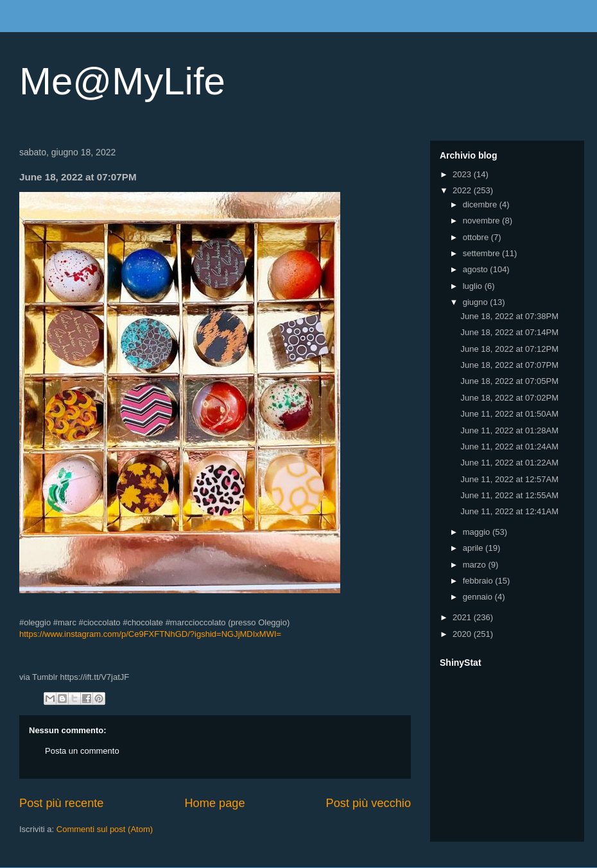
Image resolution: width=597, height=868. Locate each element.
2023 (463, 174)
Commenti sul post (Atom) (105, 829)
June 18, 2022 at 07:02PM (509, 398)
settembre (482, 253)
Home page (214, 803)
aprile (474, 548)
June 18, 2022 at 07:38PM (509, 316)
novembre (482, 221)
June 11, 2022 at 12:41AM (509, 511)
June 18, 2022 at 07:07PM (509, 365)
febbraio (479, 581)
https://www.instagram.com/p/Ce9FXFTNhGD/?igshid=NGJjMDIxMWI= (150, 634)
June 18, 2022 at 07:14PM (509, 332)
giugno (477, 302)
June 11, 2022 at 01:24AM (509, 447)
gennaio (479, 597)
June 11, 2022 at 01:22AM (509, 463)
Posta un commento (82, 751)
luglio (474, 286)
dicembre (481, 204)
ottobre (477, 237)
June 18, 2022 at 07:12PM (509, 349)
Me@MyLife (122, 81)
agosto (477, 269)
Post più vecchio (368, 803)
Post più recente (61, 803)
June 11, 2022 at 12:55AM (509, 495)
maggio (478, 532)
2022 (463, 190)
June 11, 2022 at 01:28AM (509, 430)
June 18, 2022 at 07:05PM (509, 381)
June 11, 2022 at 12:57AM (509, 479)
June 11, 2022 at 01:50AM (509, 414)
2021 (463, 617)
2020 (463, 634)
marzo (476, 565)
